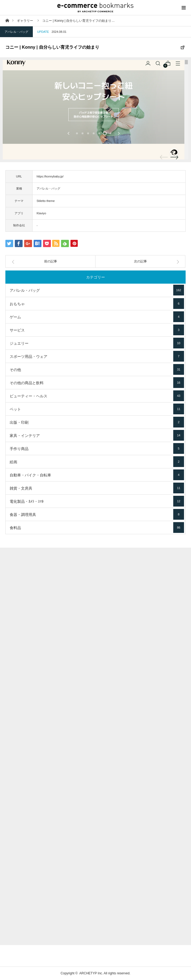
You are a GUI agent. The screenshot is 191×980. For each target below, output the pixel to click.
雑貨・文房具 (97, 488)
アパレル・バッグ (16, 32)
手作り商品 (97, 448)
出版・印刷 (97, 422)
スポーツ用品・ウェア (97, 356)
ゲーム (97, 317)
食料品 (97, 528)
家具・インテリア (97, 435)
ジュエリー (97, 343)
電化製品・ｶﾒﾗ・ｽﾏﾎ (97, 501)
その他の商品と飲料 (97, 383)
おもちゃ (97, 304)
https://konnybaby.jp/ (50, 176)
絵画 (97, 462)
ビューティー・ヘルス (97, 396)
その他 (97, 369)
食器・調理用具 (97, 514)
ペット (97, 409)
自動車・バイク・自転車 (97, 475)
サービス (97, 330)
